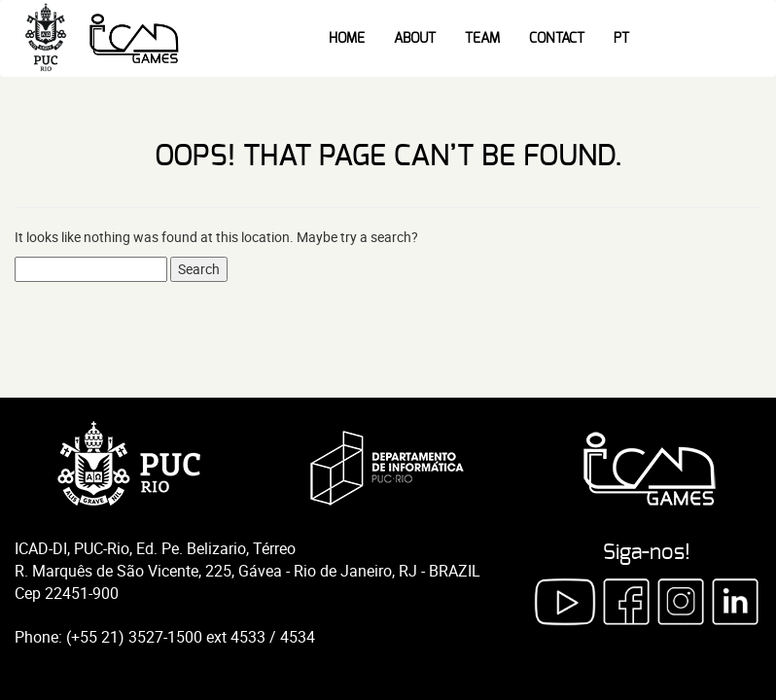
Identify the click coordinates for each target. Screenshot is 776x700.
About (415, 39)
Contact (557, 39)
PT (621, 39)
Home (347, 39)
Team (482, 39)
